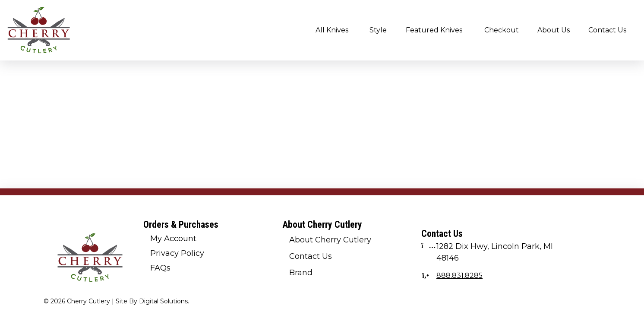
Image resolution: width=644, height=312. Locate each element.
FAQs (160, 268)
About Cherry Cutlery (330, 240)
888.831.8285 (459, 275)
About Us (554, 30)
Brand (301, 273)
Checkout (502, 30)
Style (378, 30)
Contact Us (607, 30)
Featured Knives (434, 30)
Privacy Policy (177, 253)
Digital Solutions (163, 301)
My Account (173, 239)
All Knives (332, 30)
